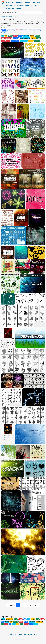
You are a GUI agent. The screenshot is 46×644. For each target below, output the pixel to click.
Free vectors (10, 3)
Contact (35, 634)
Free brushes (29, 6)
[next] (36, 605)
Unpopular (5, 33)
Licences (16, 634)
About (30, 634)
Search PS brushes (8, 13)
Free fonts (27, 3)
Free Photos (19, 3)
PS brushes (9, 16)
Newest (18, 30)
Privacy (25, 634)
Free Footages (36, 3)
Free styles (38, 6)
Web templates (11, 6)
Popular (38, 30)
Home (3, 16)
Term (21, 634)
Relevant (32, 30)
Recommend (25, 30)
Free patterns (10, 9)
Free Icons (20, 6)
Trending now (11, 30)
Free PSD (19, 9)
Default (4, 30)
